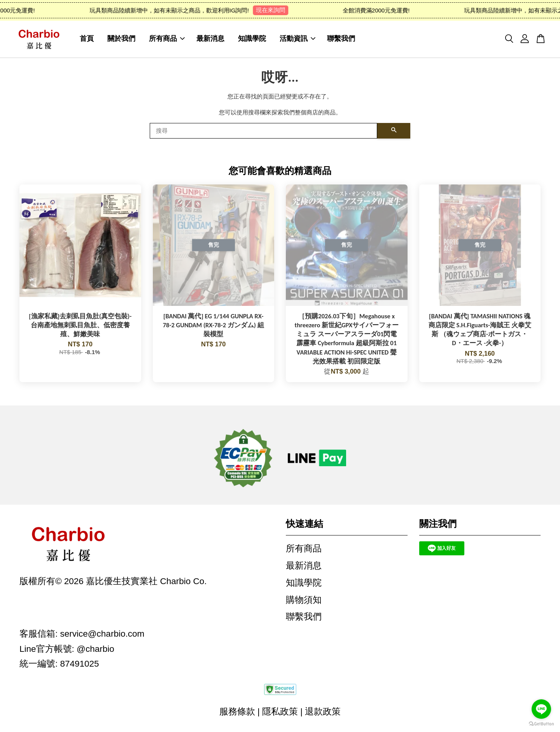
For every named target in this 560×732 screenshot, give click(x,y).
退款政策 (323, 712)
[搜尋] (263, 132)
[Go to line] (541, 709)
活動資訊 (297, 39)
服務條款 (237, 712)
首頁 (87, 39)
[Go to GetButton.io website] (541, 724)
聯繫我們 (341, 39)
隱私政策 (280, 712)
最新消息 (210, 39)
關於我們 (121, 39)
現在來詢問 (276, 10)
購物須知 (304, 601)
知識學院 (252, 39)
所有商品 (167, 39)
